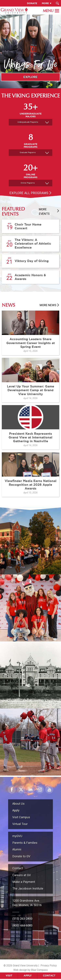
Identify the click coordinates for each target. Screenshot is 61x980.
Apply (28, 976)
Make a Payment (24, 882)
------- (16, 912)
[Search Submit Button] (57, 3)
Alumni (17, 849)
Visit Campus (21, 817)
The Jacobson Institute (28, 888)
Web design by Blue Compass (30, 970)
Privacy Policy (49, 966)
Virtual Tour (20, 824)
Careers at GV (22, 875)
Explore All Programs (29, 193)
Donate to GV (21, 856)
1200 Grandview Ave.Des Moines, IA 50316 (27, 903)
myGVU (17, 836)
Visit (9, 976)
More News (48, 305)
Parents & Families (25, 843)
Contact (49, 976)
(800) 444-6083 (22, 925)
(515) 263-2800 (22, 919)
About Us (18, 804)
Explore (30, 77)
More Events (44, 211)
